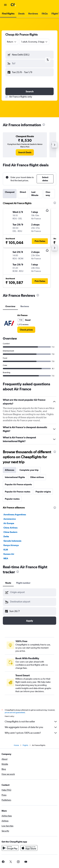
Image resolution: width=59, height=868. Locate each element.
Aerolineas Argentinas (15, 514)
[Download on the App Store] (29, 848)
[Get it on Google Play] (10, 848)
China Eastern (10, 532)
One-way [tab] (48, 194)
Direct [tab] (23, 192)
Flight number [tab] (23, 583)
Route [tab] (8, 583)
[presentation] (44, 125)
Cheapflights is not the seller (31, 722)
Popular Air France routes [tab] (18, 492)
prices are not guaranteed (15, 712)
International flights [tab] (15, 477)
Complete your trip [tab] (29, 470)
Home (16, 745)
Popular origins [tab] (43, 492)
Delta (6, 536)
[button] (5, 5)
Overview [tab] (10, 306)
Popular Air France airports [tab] (18, 484)
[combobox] (12, 42)
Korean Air (9, 554)
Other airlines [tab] (37, 477)
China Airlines (10, 528)
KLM (6, 550)
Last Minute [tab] (35, 194)
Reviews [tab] (25, 306)
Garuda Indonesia (12, 541)
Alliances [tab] (10, 470)
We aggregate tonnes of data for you (31, 727)
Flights (25, 745)
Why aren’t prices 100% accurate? (31, 733)
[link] (25, 152)
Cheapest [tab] (10, 192)
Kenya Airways (11, 545)
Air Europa (9, 523)
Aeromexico (10, 519)
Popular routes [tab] (12, 499)
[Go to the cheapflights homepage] (22, 5)
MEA (6, 558)
